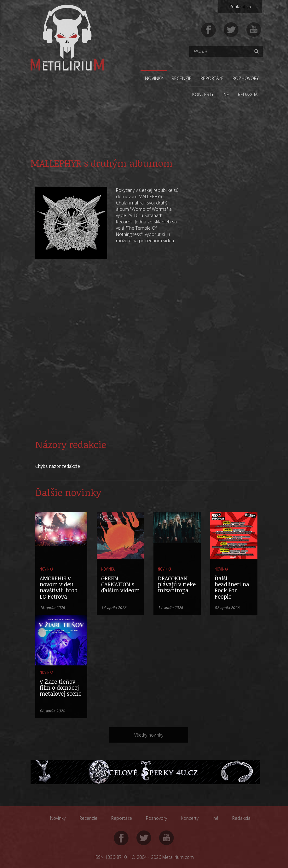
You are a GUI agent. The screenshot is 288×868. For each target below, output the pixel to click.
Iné (226, 94)
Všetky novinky (149, 735)
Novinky (154, 78)
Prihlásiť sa (240, 6)
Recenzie (182, 78)
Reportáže (212, 78)
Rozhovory (246, 78)
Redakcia (248, 94)
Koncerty (203, 94)
